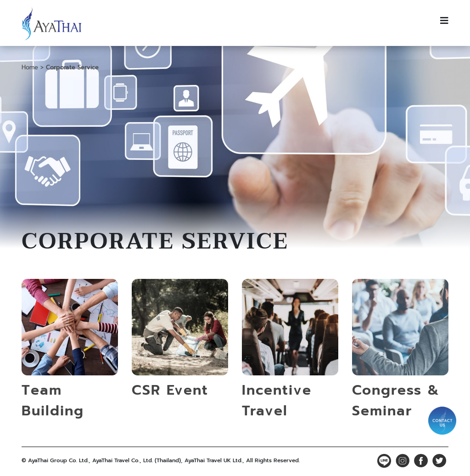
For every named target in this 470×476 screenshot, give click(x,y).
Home (30, 67)
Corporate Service (72, 67)
